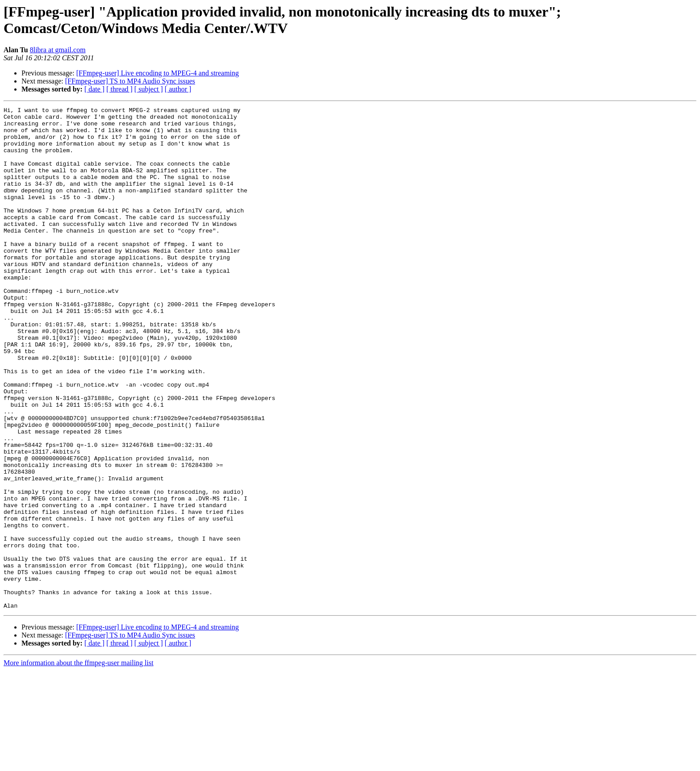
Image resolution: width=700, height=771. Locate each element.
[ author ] (178, 89)
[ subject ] (149, 89)
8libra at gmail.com (58, 50)
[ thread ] (119, 89)
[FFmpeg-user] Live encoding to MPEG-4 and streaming (158, 73)
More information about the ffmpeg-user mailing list (79, 763)
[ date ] (94, 89)
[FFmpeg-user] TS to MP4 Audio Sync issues (130, 81)
